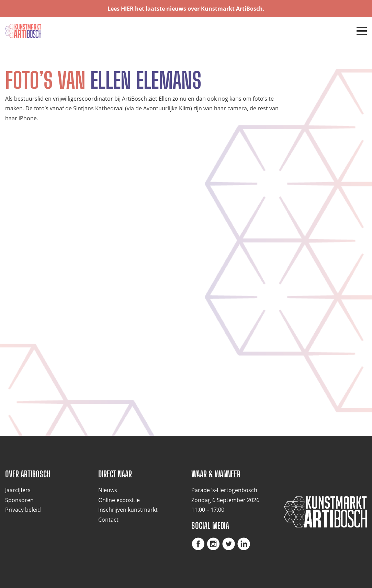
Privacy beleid (23, 510)
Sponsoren (19, 500)
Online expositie (119, 500)
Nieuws (108, 490)
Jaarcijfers (18, 490)
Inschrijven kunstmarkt (128, 510)
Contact (108, 520)
